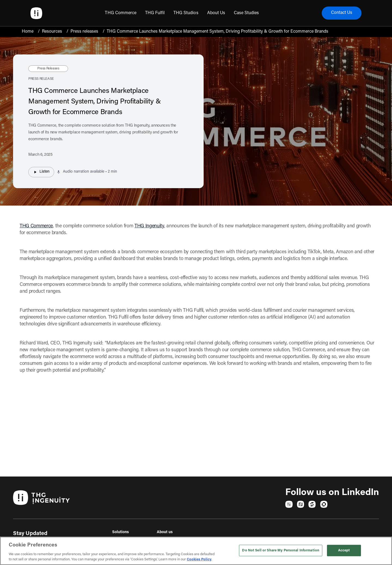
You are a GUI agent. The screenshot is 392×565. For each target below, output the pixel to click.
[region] (196, 551)
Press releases (84, 32)
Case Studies (246, 13)
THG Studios (186, 13)
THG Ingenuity (149, 226)
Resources (52, 32)
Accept (344, 550)
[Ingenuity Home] (36, 13)
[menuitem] (120, 13)
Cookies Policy (199, 559)
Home (28, 32)
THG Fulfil (155, 13)
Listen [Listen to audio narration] (41, 172)
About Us (216, 13)
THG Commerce (120, 13)
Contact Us (342, 13)
